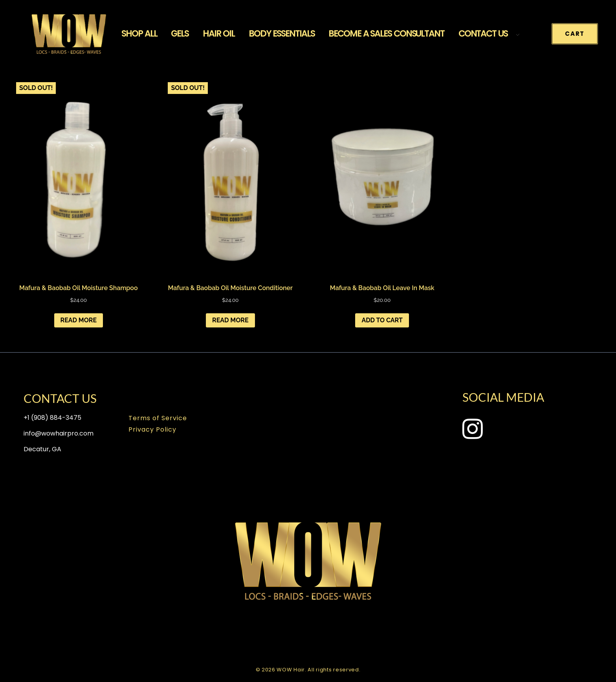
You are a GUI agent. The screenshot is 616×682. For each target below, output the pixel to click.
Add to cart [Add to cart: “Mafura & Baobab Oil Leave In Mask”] (382, 320)
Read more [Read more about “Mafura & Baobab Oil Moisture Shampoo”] (79, 320)
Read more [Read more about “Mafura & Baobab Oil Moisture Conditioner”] (230, 320)
